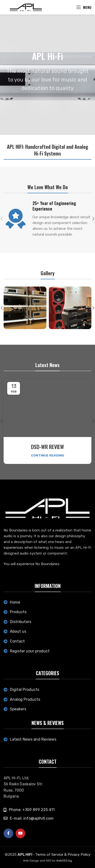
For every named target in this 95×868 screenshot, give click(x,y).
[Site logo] (26, 7)
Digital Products (25, 690)
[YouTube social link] (20, 833)
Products (18, 612)
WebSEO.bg (64, 861)
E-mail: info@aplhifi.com (32, 818)
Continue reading (48, 455)
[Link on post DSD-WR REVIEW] (47, 408)
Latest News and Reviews (33, 739)
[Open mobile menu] (84, 7)
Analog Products (25, 699)
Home (15, 602)
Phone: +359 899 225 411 (32, 810)
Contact (17, 641)
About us (18, 631)
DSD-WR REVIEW (47, 447)
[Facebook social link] (8, 833)
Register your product (30, 651)
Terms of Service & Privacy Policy (63, 855)
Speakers (18, 709)
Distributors (21, 622)
